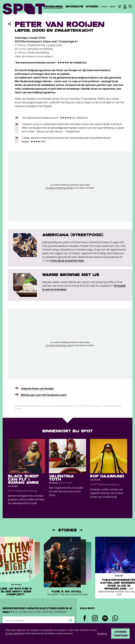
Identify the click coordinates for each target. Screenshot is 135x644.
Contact (104, 7)
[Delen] (9, 24)
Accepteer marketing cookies (59, 188)
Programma (53, 7)
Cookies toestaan (120, 634)
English (112, 7)
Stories (92, 7)
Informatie (74, 7)
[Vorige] (54, 530)
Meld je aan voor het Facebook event (44, 395)
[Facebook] (85, 618)
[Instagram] (95, 619)
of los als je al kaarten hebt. (67, 261)
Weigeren (102, 634)
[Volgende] (81, 530)
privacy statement (15, 633)
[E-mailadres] (38, 620)
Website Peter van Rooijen (37, 389)
